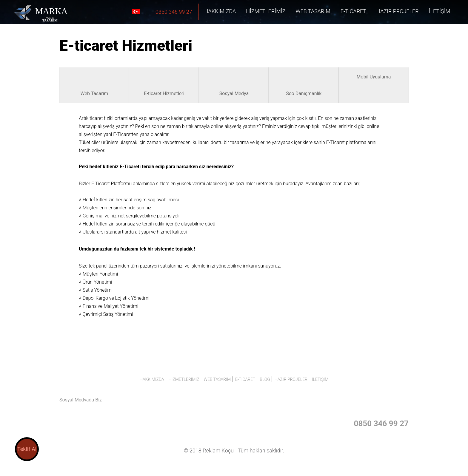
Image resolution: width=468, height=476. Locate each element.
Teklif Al (27, 449)
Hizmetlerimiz (266, 11)
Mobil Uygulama (374, 77)
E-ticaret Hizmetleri (164, 85)
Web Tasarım (313, 11)
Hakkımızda (220, 11)
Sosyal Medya (234, 85)
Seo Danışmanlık (304, 85)
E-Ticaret (353, 11)
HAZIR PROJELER (398, 11)
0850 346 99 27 (162, 12)
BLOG (265, 379)
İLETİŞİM (439, 11)
